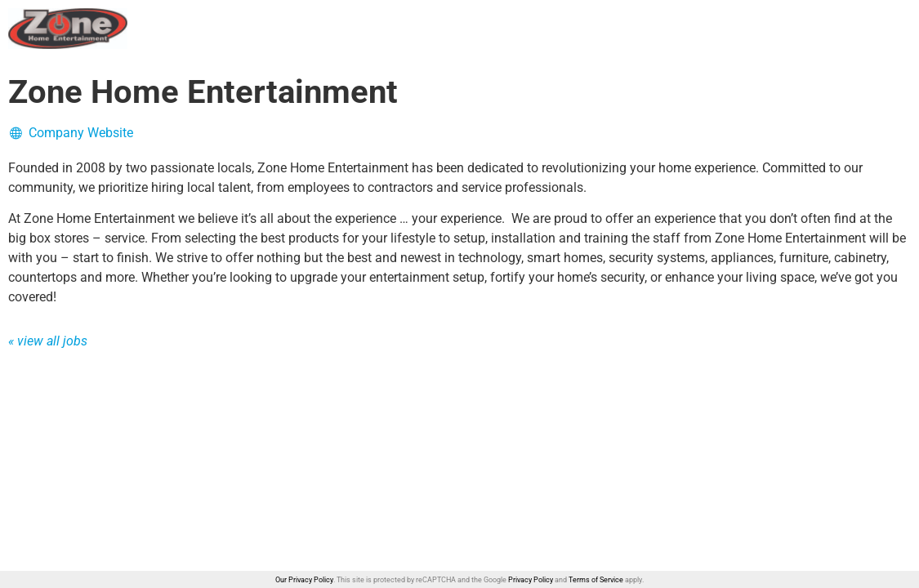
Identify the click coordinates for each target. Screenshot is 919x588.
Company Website (71, 133)
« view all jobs (48, 341)
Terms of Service (596, 580)
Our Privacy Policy (304, 580)
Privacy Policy (531, 580)
